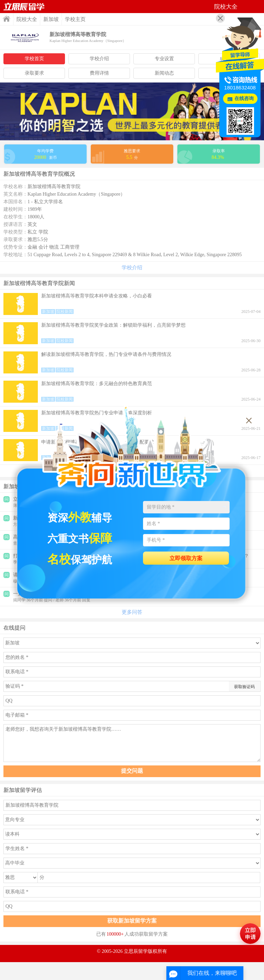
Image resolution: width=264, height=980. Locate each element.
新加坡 (51, 19)
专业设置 (164, 59)
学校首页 (34, 59)
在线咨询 (244, 99)
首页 (24, 7)
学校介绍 (99, 59)
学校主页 (75, 19)
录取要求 (34, 73)
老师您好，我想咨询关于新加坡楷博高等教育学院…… (132, 743)
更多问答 (132, 612)
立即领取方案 (186, 558)
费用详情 (99, 73)
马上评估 (250, 934)
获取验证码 (244, 687)
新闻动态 (164, 73)
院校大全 (27, 19)
